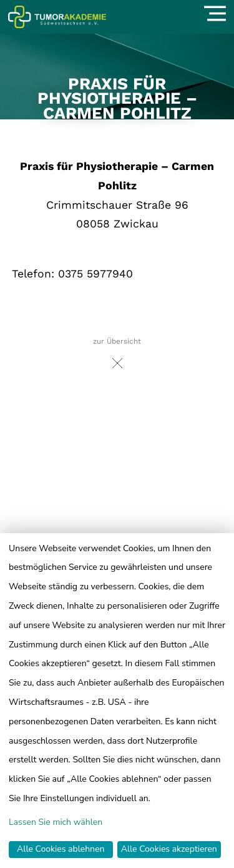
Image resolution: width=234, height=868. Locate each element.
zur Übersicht (117, 357)
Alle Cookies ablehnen (61, 849)
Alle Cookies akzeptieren (169, 849)
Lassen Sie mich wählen (56, 822)
